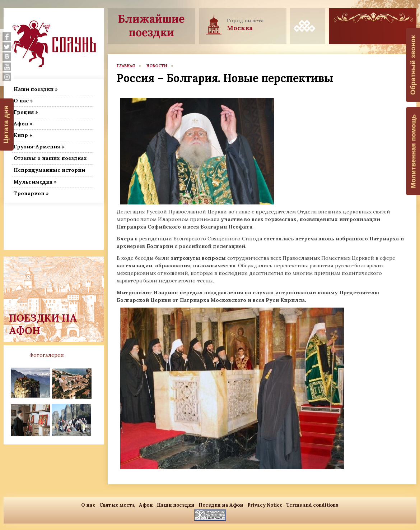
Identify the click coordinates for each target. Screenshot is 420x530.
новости (157, 66)
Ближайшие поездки (151, 26)
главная (126, 66)
